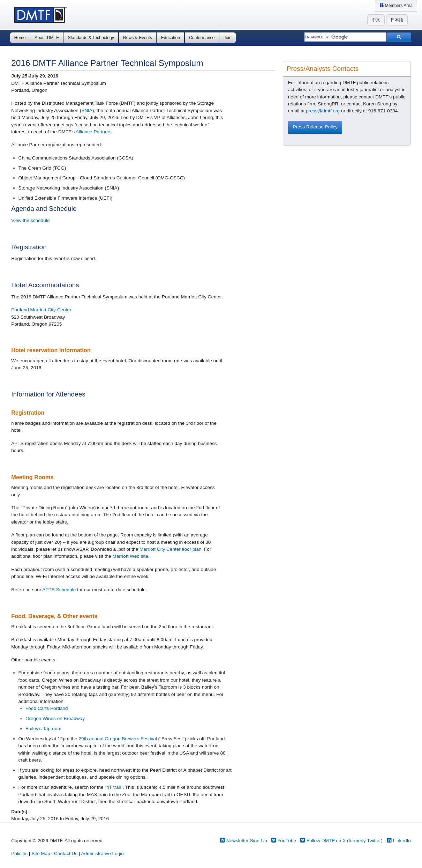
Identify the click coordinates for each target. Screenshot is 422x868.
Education (171, 38)
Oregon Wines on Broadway (55, 718)
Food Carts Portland (47, 708)
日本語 (397, 20)
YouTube (284, 841)
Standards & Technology (91, 38)
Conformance (202, 38)
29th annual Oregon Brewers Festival (118, 739)
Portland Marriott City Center (41, 310)
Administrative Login (102, 854)
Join (227, 38)
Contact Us (66, 854)
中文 (376, 20)
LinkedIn (399, 841)
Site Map (41, 854)
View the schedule (30, 220)
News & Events (138, 38)
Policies (19, 854)
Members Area (396, 6)
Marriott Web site (130, 556)
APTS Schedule (59, 590)
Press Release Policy (315, 127)
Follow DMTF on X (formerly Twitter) (341, 841)
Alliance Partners (94, 132)
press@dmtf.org (323, 111)
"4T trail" (114, 787)
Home (20, 38)
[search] (345, 37)
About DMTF (47, 38)
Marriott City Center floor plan (171, 549)
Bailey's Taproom (43, 729)
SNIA (87, 110)
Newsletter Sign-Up (244, 841)
